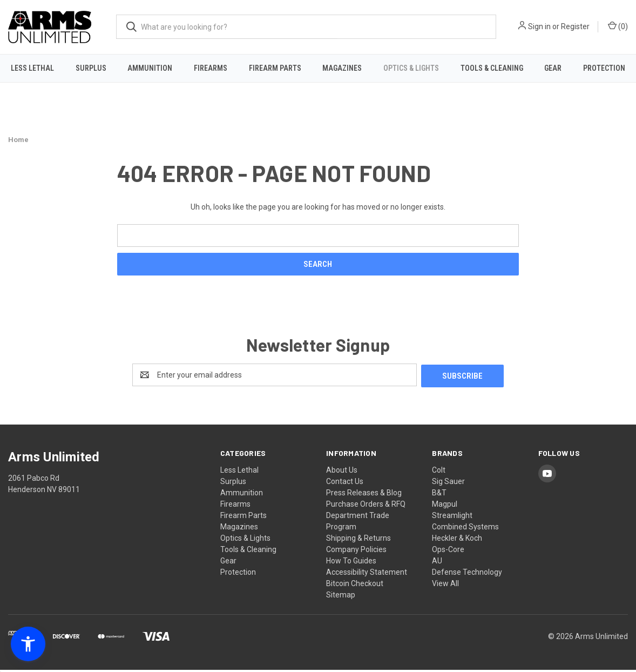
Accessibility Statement (367, 574)
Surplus (91, 68)
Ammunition (150, 68)
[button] (28, 644)
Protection (238, 574)
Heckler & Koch (457, 540)
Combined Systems (465, 529)
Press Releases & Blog (364, 495)
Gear (553, 68)
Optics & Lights (411, 68)
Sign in (539, 26)
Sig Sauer (448, 483)
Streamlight (452, 518)
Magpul (445, 506)
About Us (342, 472)
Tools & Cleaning (492, 68)
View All (445, 586)
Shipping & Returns (358, 540)
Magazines (342, 68)
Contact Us (345, 483)
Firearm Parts (275, 68)
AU (437, 563)
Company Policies (356, 552)
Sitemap (341, 597)
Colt (439, 472)
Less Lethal (32, 68)
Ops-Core (448, 552)
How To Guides (351, 563)
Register (575, 26)
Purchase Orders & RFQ (366, 506)
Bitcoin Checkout (355, 586)
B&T (439, 495)
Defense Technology (467, 574)
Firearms (211, 68)
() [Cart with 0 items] (618, 26)
